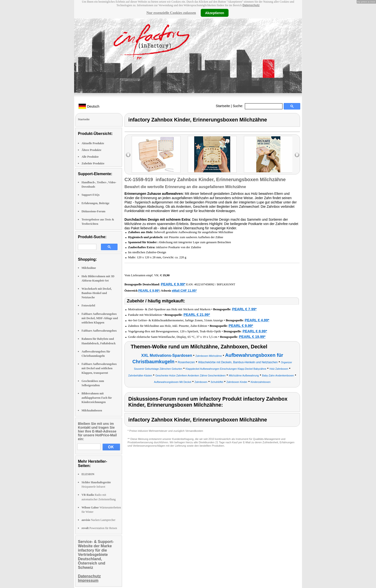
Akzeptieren (214, 13)
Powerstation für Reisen (99, 528)
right (297, 155)
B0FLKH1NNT (226, 284)
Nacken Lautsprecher (98, 520)
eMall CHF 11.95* (184, 291)
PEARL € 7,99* (244, 309)
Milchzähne (89, 268)
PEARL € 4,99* (257, 320)
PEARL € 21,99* (197, 314)
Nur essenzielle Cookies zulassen (171, 13)
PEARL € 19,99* (252, 337)
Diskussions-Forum (93, 211)
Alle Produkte (90, 157)
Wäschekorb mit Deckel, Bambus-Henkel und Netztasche (97, 293)
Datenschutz (251, 5)
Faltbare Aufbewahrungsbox (99, 331)
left (128, 155)
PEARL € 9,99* (173, 284)
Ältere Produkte (91, 150)
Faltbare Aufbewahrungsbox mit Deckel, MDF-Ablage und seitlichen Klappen (100, 318)
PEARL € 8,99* (255, 331)
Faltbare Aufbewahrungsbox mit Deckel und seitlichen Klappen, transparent (99, 368)
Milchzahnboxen (92, 410)
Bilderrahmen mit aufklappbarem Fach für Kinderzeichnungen (97, 398)
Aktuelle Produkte (93, 143)
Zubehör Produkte (93, 163)
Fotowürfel (88, 306)
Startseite (223, 106)
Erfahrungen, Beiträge (95, 203)
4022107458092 (204, 284)
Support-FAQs (91, 195)
